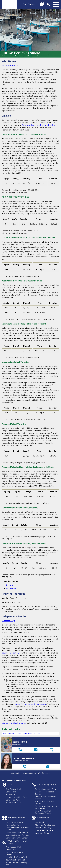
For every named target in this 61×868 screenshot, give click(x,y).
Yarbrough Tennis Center (17, 838)
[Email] (36, 750)
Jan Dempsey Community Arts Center (21, 733)
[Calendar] (42, 4)
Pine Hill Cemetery (43, 828)
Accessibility (16, 773)
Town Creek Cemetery (45, 830)
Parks (11, 785)
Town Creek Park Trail (15, 860)
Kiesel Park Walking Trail (16, 857)
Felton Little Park (13, 825)
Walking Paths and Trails (17, 842)
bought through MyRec (12, 653)
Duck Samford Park (14, 822)
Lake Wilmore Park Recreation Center (43, 812)
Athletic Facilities (17, 818)
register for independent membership (30, 704)
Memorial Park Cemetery (46, 825)
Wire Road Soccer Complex (18, 835)
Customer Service (29, 773)
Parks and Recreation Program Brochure (39, 125)
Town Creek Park (13, 803)
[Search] (49, 4)
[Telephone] (20, 750)
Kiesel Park (11, 795)
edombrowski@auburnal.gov (14, 723)
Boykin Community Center (46, 789)
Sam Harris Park (13, 800)
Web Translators (44, 773)
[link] (9, 4)
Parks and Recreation (10, 56)
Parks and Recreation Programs (33, 56)
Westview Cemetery (44, 833)
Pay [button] (24, 4)
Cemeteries (43, 818)
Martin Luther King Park (16, 797)
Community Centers (47, 785)
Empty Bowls (12, 588)
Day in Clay (11, 585)
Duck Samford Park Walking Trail (14, 853)
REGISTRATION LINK (11, 66)
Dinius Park (11, 792)
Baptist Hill (40, 822)
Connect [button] (32, 4)
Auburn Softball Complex (17, 833)
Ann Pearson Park (14, 789)
